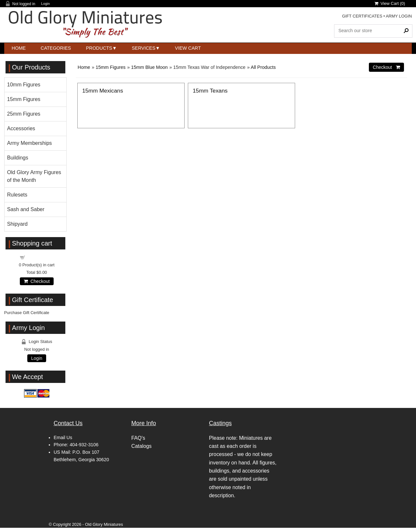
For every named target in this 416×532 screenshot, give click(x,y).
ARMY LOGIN (399, 16)
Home (19, 48)
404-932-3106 (84, 445)
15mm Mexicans (103, 91)
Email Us (63, 437)
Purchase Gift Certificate (27, 313)
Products (99, 48)
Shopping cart (40, 257)
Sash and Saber (26, 209)
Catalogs (141, 446)
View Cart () (390, 3)
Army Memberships (30, 143)
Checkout (37, 281)
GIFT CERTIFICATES (362, 16)
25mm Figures (24, 114)
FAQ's (138, 438)
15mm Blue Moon (149, 67)
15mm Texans (210, 91)
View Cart (188, 48)
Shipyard (17, 224)
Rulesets (17, 195)
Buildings (18, 158)
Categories (56, 48)
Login (46, 4)
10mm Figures (24, 85)
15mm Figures (110, 67)
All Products (263, 67)
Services (144, 48)
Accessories (21, 128)
